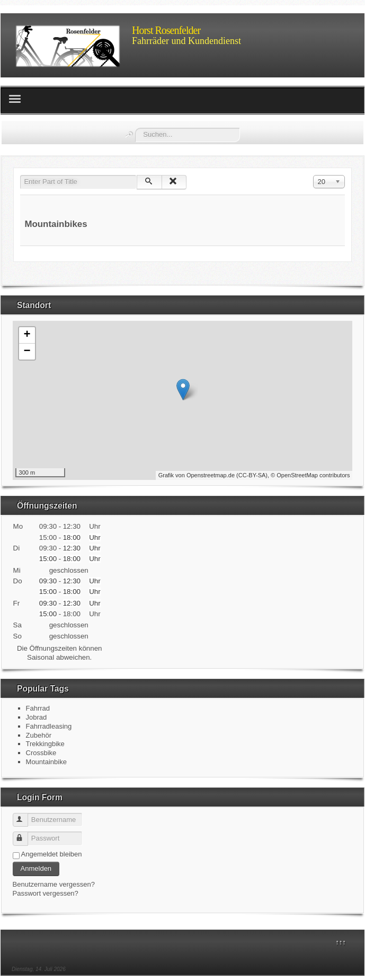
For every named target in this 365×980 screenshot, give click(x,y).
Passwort (25, 834)
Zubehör (39, 735)
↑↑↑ (341, 942)
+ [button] (27, 335)
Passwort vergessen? (46, 893)
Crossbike (41, 753)
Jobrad (37, 717)
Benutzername (25, 816)
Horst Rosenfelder (166, 30)
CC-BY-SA (252, 475)
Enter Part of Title (20, 175)
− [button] (27, 352)
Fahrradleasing (49, 726)
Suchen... (135, 128)
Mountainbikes (56, 224)
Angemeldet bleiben (52, 854)
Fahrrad (38, 708)
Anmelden (36, 868)
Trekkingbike (45, 744)
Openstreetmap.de (211, 475)
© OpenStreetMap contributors (310, 475)
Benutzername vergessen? (54, 884)
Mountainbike (46, 762)
